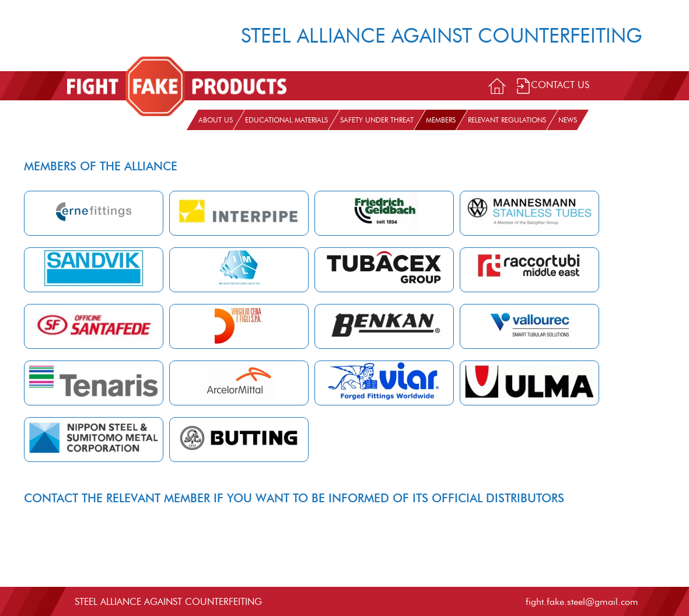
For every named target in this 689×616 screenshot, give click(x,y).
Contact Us (552, 86)
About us (216, 120)
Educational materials (286, 120)
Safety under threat (377, 120)
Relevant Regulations (507, 120)
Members (441, 120)
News (568, 120)
